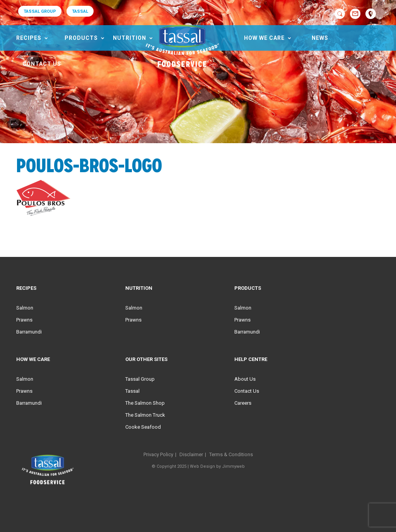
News (320, 38)
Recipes (29, 38)
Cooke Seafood (143, 427)
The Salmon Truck (145, 415)
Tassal (132, 391)
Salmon (25, 308)
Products (81, 38)
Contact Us (42, 64)
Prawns (24, 320)
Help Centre (251, 359)
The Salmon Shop (145, 403)
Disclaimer (191, 454)
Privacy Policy (158, 454)
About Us (245, 379)
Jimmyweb (233, 466)
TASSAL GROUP (40, 11)
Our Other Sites (146, 359)
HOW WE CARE (264, 38)
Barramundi (29, 332)
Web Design (202, 466)
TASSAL (80, 11)
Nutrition (130, 38)
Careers (243, 403)
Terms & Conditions (231, 454)
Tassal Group (140, 379)
